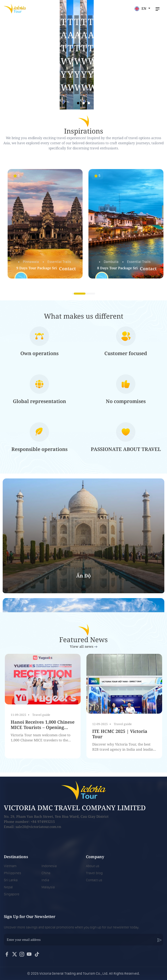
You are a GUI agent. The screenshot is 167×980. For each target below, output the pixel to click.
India (45, 880)
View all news (84, 646)
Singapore (12, 894)
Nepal (8, 887)
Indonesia (49, 866)
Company (95, 857)
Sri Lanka (11, 880)
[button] (78, 103)
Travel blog (94, 873)
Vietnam (10, 866)
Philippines (13, 873)
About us (93, 866)
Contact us (94, 880)
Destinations (16, 857)
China (46, 873)
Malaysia (48, 887)
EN (141, 9)
